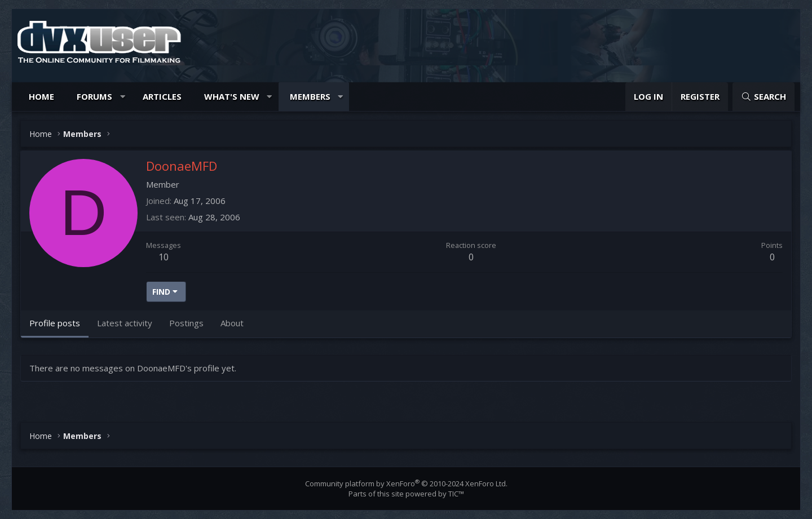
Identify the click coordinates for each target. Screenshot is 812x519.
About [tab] (232, 323)
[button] (123, 97)
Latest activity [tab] (125, 323)
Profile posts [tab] (55, 323)
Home (41, 96)
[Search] (764, 97)
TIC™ (456, 494)
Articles (162, 96)
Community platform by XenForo (406, 483)
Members (310, 96)
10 (164, 257)
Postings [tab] (186, 323)
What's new (232, 96)
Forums (94, 96)
